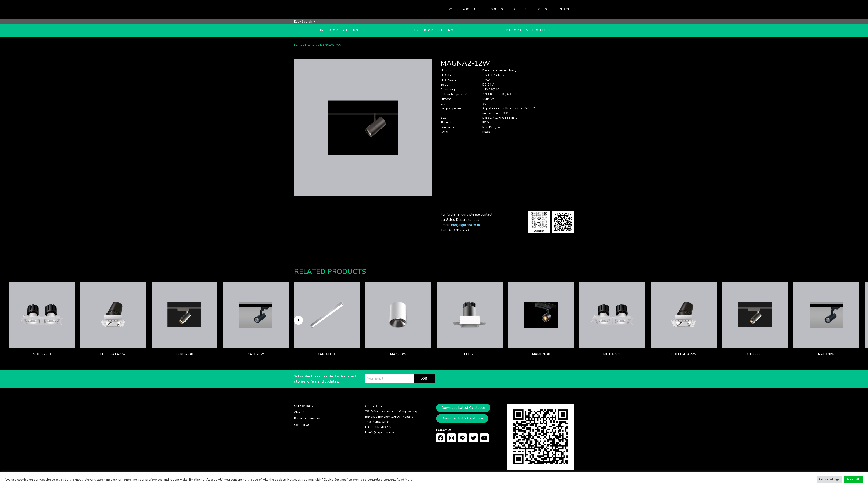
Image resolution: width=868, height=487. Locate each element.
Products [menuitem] (495, 9)
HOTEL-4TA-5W (113, 356)
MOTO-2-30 (42, 356)
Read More (404, 480)
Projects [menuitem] (519, 9)
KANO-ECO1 (327, 356)
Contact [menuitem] (563, 9)
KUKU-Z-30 (184, 356)
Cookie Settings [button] (829, 479)
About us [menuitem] (471, 9)
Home (298, 47)
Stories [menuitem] (541, 9)
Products (311, 47)
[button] (298, 322)
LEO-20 (470, 356)
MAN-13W (398, 356)
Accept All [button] (853, 479)
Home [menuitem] (450, 9)
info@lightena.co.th (465, 226)
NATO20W (256, 356)
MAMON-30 (541, 356)
